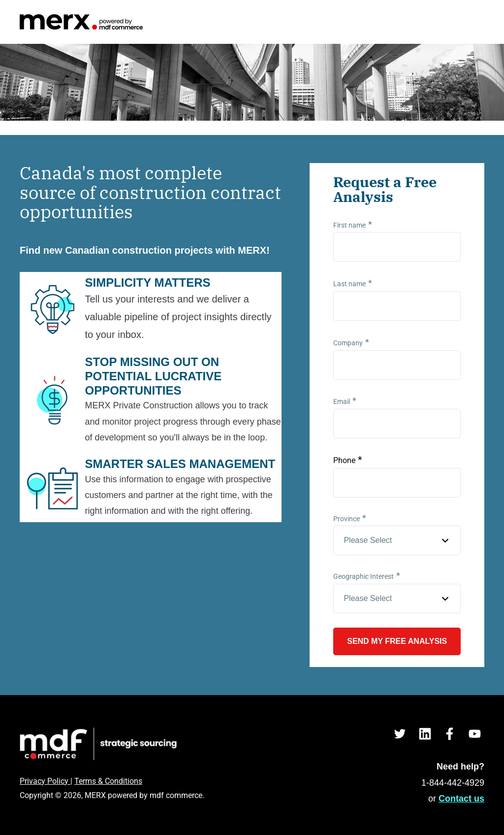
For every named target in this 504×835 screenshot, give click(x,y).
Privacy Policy (45, 781)
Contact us (461, 799)
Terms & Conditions (108, 781)
